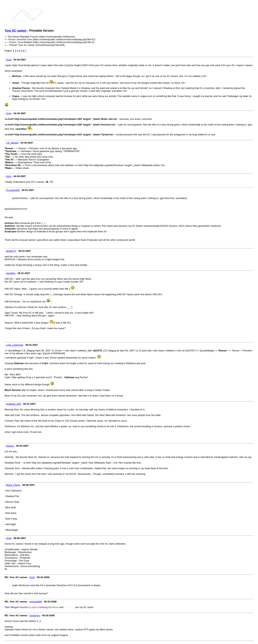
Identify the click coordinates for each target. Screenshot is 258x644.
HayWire (11, 273)
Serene (10, 446)
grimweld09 (36, 602)
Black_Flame (13, 485)
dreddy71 (11, 251)
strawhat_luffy (14, 404)
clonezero (35, 615)
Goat (9, 60)
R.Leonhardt (13, 190)
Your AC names (16, 31)
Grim (9, 113)
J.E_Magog (12, 143)
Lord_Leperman (15, 345)
